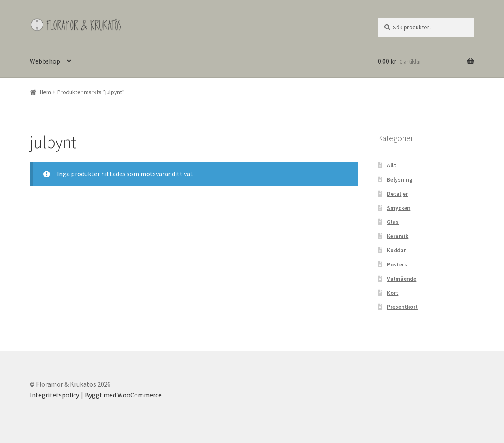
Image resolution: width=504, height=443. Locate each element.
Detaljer (397, 194)
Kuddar (396, 250)
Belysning (400, 179)
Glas (393, 222)
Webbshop (45, 61)
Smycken (399, 208)
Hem (45, 92)
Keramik (398, 236)
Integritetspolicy (54, 395)
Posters (397, 264)
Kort (393, 293)
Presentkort (402, 307)
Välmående (402, 279)
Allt (392, 165)
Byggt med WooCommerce (123, 395)
